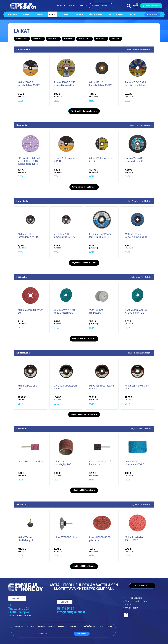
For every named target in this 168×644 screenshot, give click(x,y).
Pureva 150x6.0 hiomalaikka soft (134, 160)
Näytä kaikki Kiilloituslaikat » (140, 353)
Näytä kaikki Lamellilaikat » (140, 201)
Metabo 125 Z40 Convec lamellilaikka (136, 236)
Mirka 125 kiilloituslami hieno (66, 387)
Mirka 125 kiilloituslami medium (102, 387)
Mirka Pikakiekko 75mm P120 (134, 539)
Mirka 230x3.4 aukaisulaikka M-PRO (29, 84)
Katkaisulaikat (22, 39)
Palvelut (61, 6)
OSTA (20, 101)
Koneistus (13, 14)
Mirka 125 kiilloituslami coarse (137, 387)
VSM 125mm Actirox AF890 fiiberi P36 (136, 311)
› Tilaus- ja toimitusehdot (135, 601)
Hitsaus (27, 14)
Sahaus (40, 14)
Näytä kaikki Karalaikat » (141, 429)
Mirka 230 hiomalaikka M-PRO (66, 160)
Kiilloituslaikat (85, 39)
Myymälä (83, 6)
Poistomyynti (152, 14)
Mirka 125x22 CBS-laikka (28, 387)
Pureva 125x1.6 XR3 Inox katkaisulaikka (135, 84)
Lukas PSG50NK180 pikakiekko (100, 539)
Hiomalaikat (38, 39)
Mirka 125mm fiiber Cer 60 (30, 311)
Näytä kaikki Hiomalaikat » (140, 125)
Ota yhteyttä (141, 586)
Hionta (52, 14)
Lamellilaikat (53, 39)
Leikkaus (66, 14)
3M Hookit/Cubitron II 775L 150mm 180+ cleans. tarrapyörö (29, 161)
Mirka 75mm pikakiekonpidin (26, 539)
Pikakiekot (116, 39)
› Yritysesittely (131, 608)
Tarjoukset (134, 14)
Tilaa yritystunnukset (101, 6)
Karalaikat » (101, 39)
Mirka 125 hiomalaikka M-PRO (101, 160)
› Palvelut (128, 605)
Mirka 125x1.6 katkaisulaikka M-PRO (101, 84)
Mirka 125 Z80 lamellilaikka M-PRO (64, 236)
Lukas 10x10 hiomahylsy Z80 (62, 463)
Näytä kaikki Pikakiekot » (141, 505)
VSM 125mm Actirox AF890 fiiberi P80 (65, 311)
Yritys (72, 6)
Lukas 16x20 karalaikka (30, 462)
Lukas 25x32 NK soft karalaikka (101, 463)
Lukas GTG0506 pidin (65, 538)
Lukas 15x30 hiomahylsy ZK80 (135, 463)
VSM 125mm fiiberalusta (96, 311)
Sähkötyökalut (96, 14)
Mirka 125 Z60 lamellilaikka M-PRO (29, 236)
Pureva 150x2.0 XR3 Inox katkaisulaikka (64, 84)
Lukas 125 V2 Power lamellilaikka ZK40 (100, 236)
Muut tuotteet (116, 14)
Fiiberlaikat (69, 39)
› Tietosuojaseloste (133, 598)
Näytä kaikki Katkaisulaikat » (139, 50)
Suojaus (79, 14)
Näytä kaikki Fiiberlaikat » (141, 277)
